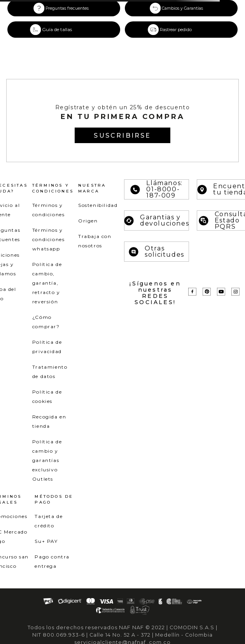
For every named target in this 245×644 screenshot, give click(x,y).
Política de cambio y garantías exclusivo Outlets (47, 460)
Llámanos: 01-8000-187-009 (157, 189)
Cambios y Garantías (182, 8)
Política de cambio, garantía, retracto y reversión (47, 283)
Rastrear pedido (176, 30)
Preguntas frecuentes (67, 8)
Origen (88, 221)
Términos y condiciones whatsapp (49, 239)
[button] (64, 30)
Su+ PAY (46, 541)
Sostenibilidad (98, 205)
